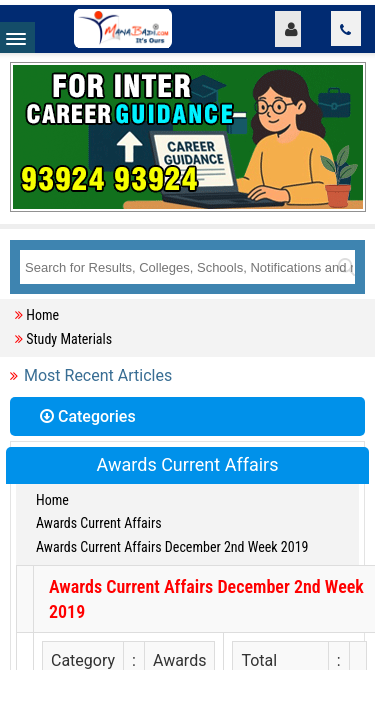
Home (42, 315)
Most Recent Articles (98, 375)
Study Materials (69, 339)
